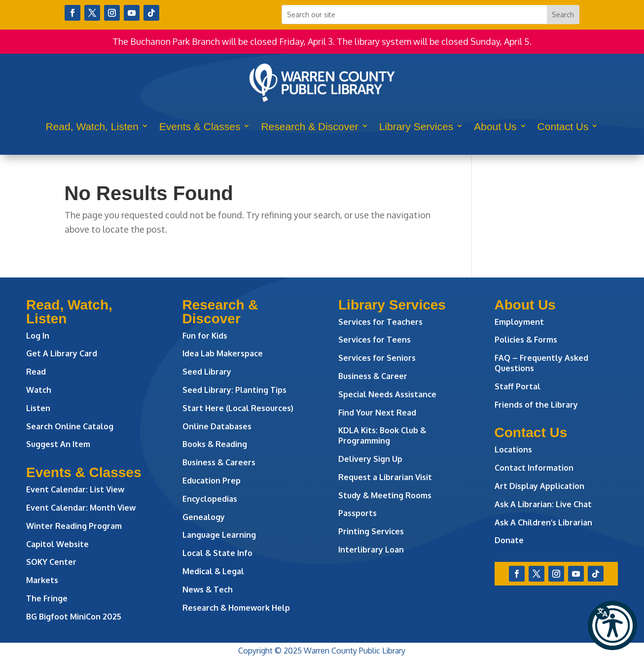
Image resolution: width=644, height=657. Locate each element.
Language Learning (219, 535)
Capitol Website (57, 544)
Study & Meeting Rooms (385, 495)
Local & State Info (217, 553)
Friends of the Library (536, 405)
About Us (495, 126)
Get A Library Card (62, 353)
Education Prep (212, 481)
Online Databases (217, 426)
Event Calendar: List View (75, 489)
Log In (38, 336)
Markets (42, 580)
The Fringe (47, 598)
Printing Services (371, 531)
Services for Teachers (380, 322)
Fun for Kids (205, 336)
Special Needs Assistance (387, 394)
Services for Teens (375, 340)
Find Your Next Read (377, 413)
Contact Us (563, 126)
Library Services (416, 126)
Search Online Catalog (70, 426)
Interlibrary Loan (371, 550)
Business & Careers (219, 462)
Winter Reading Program (75, 526)
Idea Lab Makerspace (223, 353)
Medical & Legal (213, 571)
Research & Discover (309, 126)
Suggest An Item (58, 444)
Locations (513, 450)
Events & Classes (200, 126)
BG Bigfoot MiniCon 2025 (74, 617)
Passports (358, 513)
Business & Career (373, 376)
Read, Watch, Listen (92, 126)
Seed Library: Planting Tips (234, 390)
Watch (39, 390)
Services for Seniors (377, 358)
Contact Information (534, 468)
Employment (519, 322)
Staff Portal (518, 386)
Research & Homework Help (236, 608)
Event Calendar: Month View (81, 508)
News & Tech (208, 589)
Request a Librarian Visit (385, 477)
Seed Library (207, 372)
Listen (38, 408)
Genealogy (204, 517)
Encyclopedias (210, 499)
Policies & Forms (526, 340)
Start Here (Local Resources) (238, 408)
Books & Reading (215, 444)
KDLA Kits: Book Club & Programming (382, 435)
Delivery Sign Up (370, 459)
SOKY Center (51, 562)
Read (36, 372)
